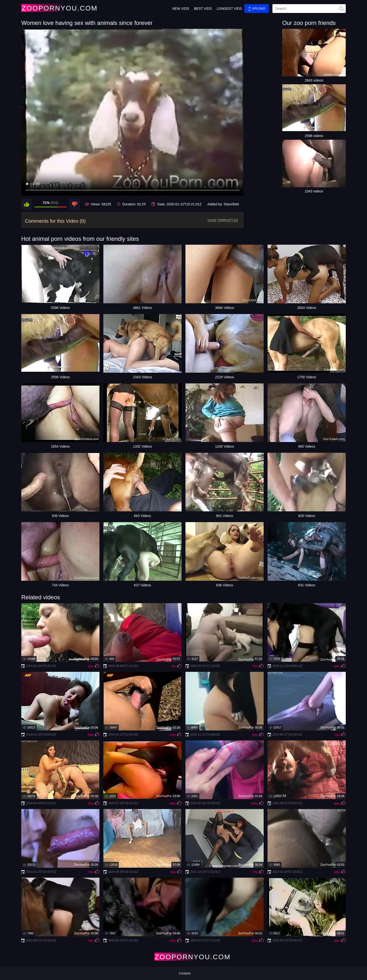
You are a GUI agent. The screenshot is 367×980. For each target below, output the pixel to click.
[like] (27, 204)
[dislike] (75, 204)
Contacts (185, 973)
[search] (309, 9)
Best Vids (203, 9)
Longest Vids (229, 9)
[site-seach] (341, 9)
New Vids (181, 9)
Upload (257, 9)
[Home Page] (50, 8)
